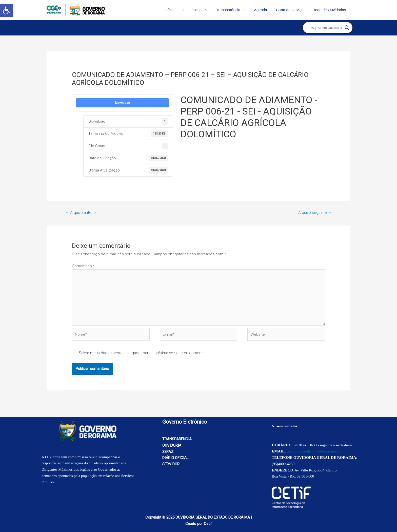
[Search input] (325, 28)
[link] (7, 10)
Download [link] (123, 103)
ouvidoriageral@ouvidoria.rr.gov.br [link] (314, 451)
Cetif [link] (208, 524)
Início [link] (176, 10)
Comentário (83, 266)
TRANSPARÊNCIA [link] (177, 439)
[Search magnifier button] (347, 28)
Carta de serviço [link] (292, 10)
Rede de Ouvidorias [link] (330, 10)
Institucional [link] (201, 10)
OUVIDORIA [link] (172, 445)
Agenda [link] (264, 10)
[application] (211, 10)
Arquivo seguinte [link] (315, 213)
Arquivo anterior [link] (81, 213)
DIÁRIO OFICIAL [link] (175, 458)
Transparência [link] (235, 10)
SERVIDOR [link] (171, 464)
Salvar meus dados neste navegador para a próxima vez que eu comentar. (143, 353)
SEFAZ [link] (168, 452)
